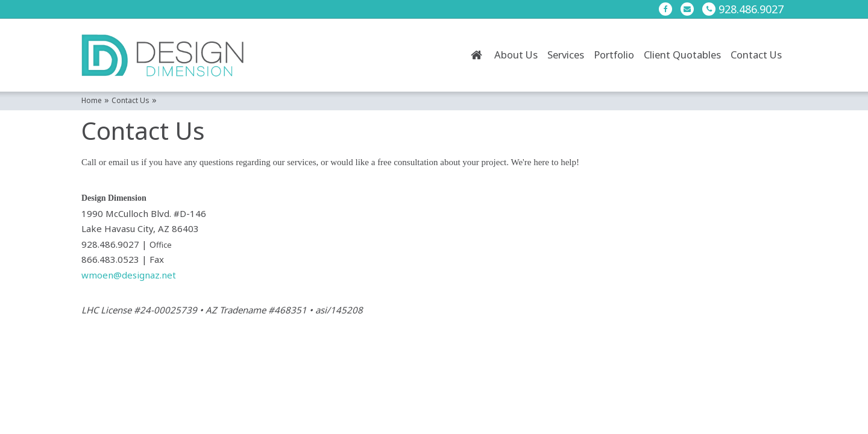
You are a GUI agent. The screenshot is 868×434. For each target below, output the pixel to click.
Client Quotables (682, 55)
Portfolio (614, 55)
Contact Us (756, 55)
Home (476, 55)
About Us (516, 55)
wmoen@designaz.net (129, 275)
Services (566, 55)
